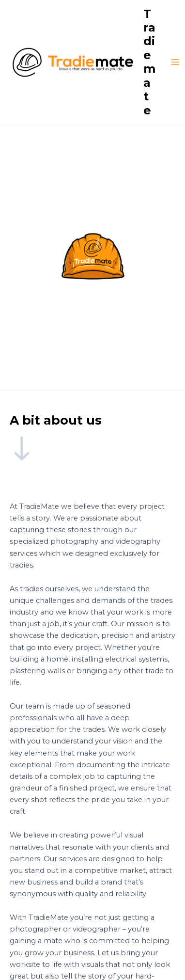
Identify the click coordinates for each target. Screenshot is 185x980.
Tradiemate (149, 62)
